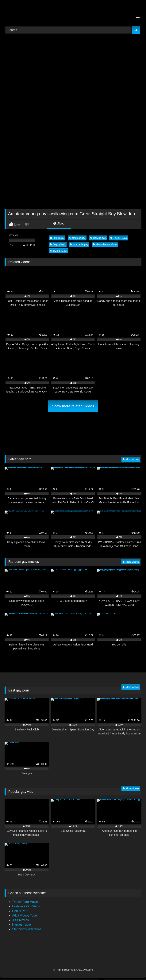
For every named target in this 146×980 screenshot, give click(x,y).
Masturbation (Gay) (105, 244)
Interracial (57, 238)
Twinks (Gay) (58, 251)
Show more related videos (73, 406)
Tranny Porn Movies (26, 902)
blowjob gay (98, 238)
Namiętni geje (21, 925)
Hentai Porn (20, 911)
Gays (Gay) (58, 244)
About (59, 223)
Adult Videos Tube (25, 915)
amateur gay (77, 238)
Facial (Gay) (119, 238)
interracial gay (79, 244)
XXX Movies (20, 920)
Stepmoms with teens (27, 929)
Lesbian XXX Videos (26, 906)
